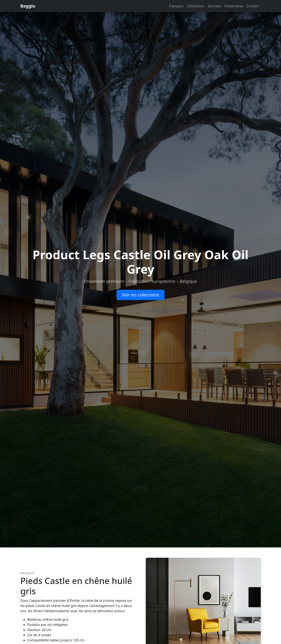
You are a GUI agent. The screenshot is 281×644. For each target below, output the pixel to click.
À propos (176, 6)
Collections (196, 6)
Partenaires (234, 6)
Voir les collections (140, 295)
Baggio (28, 6)
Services (215, 6)
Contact (253, 6)
